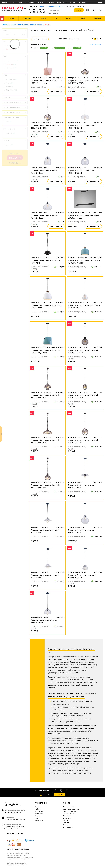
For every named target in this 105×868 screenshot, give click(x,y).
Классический (11, 79)
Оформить (59, 795)
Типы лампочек (68, 827)
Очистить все (96, 44)
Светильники (22, 25)
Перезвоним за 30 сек (55, 6)
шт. (43, 795)
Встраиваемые (12, 61)
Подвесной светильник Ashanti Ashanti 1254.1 (45, 576)
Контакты (82, 2)
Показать (15, 158)
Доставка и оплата (9, 2)
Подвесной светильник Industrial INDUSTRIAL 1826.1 (83, 396)
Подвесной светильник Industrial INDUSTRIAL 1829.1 (83, 351)
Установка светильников (71, 809)
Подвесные (33, 25)
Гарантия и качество (70, 811)
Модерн (10, 83)
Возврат (32, 2)
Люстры (10, 46)
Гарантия (22, 2)
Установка (50, 2)
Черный (77, 48)
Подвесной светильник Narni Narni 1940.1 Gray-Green (84, 262)
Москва (41, 7)
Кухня (41, 25)
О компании (41, 803)
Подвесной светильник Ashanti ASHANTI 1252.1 (82, 127)
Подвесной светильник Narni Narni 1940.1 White (47, 307)
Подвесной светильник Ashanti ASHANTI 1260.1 (45, 172)
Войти (101, 2)
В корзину (56, 92)
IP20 (9, 121)
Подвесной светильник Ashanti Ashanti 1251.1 (82, 531)
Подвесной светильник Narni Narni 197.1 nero (47, 262)
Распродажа (39, 814)
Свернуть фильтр (40, 39)
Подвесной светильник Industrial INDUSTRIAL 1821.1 (46, 127)
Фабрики (38, 809)
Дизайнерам (62, 2)
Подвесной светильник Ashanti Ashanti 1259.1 (45, 531)
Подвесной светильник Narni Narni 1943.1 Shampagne (47, 82)
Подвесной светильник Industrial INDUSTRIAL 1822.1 (46, 486)
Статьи (65, 825)
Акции (37, 818)
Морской (10, 86)
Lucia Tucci (11, 133)
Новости (66, 823)
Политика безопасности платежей (18, 849)
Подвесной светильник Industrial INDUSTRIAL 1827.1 (83, 441)
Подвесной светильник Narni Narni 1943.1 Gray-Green (47, 351)
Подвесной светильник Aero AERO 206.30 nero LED (83, 217)
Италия (10, 145)
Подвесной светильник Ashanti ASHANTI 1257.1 (82, 172)
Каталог (2, 19)
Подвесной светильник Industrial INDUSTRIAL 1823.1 (46, 396)
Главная (5, 25)
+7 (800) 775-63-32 (37, 9)
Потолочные (11, 68)
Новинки (38, 816)
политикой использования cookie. (19, 859)
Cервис (66, 803)
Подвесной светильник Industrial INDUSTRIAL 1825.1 (83, 82)
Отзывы (41, 2)
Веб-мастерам (68, 816)
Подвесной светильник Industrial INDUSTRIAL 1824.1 (46, 441)
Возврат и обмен (69, 814)
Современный (11, 90)
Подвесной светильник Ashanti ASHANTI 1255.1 (82, 576)
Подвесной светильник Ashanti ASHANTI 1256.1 (45, 217)
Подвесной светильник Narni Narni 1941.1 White (84, 307)
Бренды (73, 2)
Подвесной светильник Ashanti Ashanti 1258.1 (82, 486)
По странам (39, 811)
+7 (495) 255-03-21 (37, 12)
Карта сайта (39, 820)
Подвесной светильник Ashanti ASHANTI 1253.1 (45, 621)
